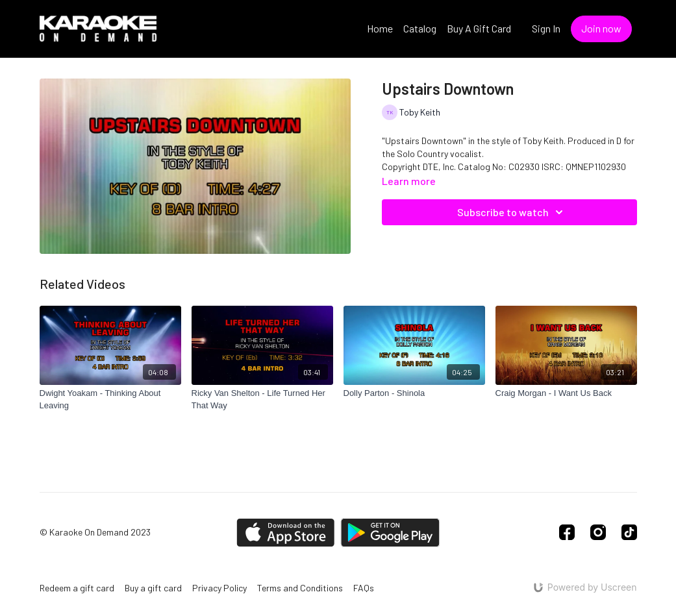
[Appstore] (285, 533)
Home (380, 28)
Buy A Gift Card (479, 28)
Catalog (420, 28)
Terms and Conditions (300, 588)
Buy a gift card (153, 588)
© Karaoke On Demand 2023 (95, 532)
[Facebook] (567, 532)
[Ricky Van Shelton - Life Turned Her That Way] (262, 400)
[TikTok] (629, 532)
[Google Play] (390, 533)
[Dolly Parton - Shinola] (414, 393)
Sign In (546, 28)
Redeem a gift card (77, 588)
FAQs (364, 588)
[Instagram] (598, 532)
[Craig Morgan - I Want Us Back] (566, 393)
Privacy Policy (219, 588)
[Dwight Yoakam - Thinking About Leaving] (110, 400)
